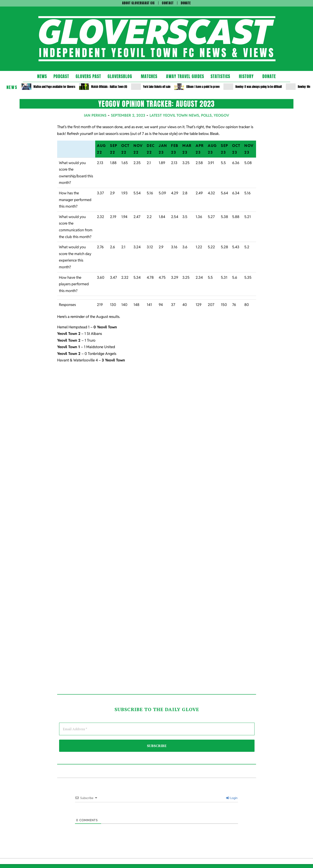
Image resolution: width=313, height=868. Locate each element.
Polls (206, 115)
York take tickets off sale (157, 87)
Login (232, 798)
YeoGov (221, 115)
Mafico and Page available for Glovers (54, 87)
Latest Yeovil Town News (174, 115)
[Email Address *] (157, 729)
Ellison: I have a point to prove (203, 87)
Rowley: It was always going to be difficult (259, 87)
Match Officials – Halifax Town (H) (109, 87)
